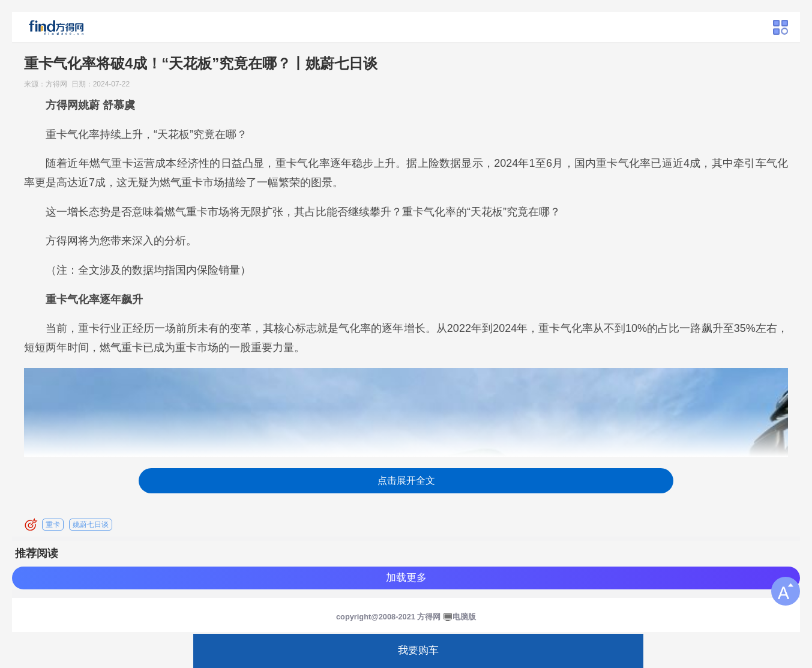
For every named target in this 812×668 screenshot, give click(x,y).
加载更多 (406, 578)
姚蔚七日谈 (91, 525)
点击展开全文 (406, 480)
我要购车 (418, 650)
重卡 (53, 525)
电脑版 (464, 617)
